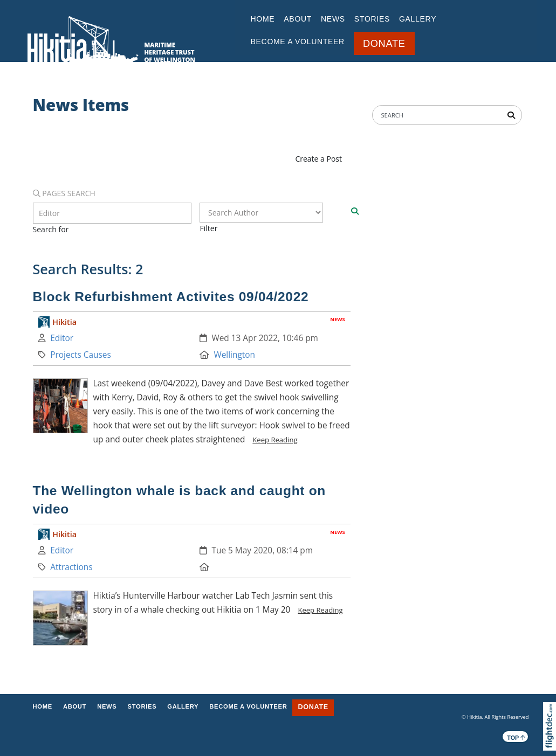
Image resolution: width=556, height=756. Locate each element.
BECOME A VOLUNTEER (298, 41)
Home (263, 19)
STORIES (372, 19)
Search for (51, 229)
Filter (208, 228)
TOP (516, 737)
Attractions (71, 567)
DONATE (384, 44)
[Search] (355, 211)
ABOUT (298, 19)
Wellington (234, 355)
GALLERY (418, 19)
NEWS (333, 19)
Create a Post (318, 159)
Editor (62, 338)
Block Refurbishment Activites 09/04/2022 (171, 297)
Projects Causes (81, 355)
